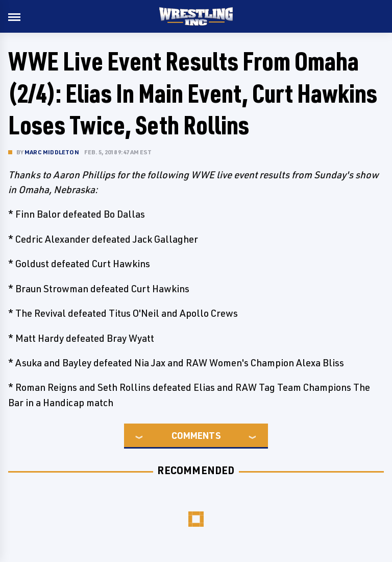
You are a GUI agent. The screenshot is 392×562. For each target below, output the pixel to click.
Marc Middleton (52, 152)
